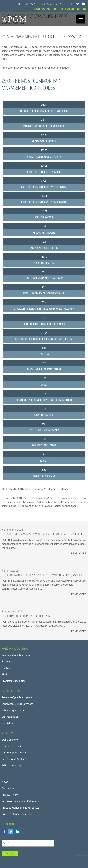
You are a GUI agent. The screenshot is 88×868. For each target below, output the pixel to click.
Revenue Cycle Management (18, 655)
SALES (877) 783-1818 (46, 9)
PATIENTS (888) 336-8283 (74, 9)
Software (7, 662)
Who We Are (31, 4)
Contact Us (8, 788)
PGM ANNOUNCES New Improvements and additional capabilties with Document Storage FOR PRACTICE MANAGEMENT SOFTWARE (44, 534)
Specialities (8, 723)
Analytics (7, 668)
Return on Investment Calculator (20, 801)
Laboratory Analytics (14, 710)
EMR (4, 674)
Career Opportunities (14, 753)
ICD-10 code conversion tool (70, 498)
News (21, 4)
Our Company (10, 740)
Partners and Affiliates (14, 759)
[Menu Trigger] (81, 19)
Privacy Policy (10, 795)
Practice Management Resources (20, 808)
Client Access (60, 4)
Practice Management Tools (18, 814)
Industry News (46, 4)
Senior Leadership (12, 746)
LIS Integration (10, 717)
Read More (79, 553)
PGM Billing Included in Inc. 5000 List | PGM (26, 616)
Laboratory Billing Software (17, 704)
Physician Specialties (13, 681)
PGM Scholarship (12, 765)
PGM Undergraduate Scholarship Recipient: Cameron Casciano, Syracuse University (44, 575)
